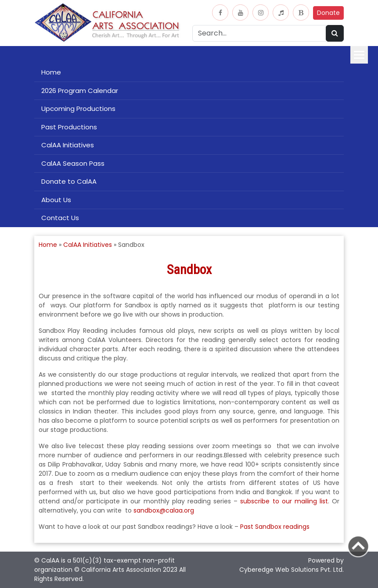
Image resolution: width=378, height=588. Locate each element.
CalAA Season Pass (73, 163)
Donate (328, 13)
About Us (56, 200)
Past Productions (69, 127)
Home (51, 72)
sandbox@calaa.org (164, 510)
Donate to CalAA (69, 181)
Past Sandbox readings (275, 527)
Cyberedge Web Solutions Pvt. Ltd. (292, 570)
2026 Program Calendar (80, 91)
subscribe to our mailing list (284, 501)
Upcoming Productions (78, 109)
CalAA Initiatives (68, 145)
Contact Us (60, 218)
